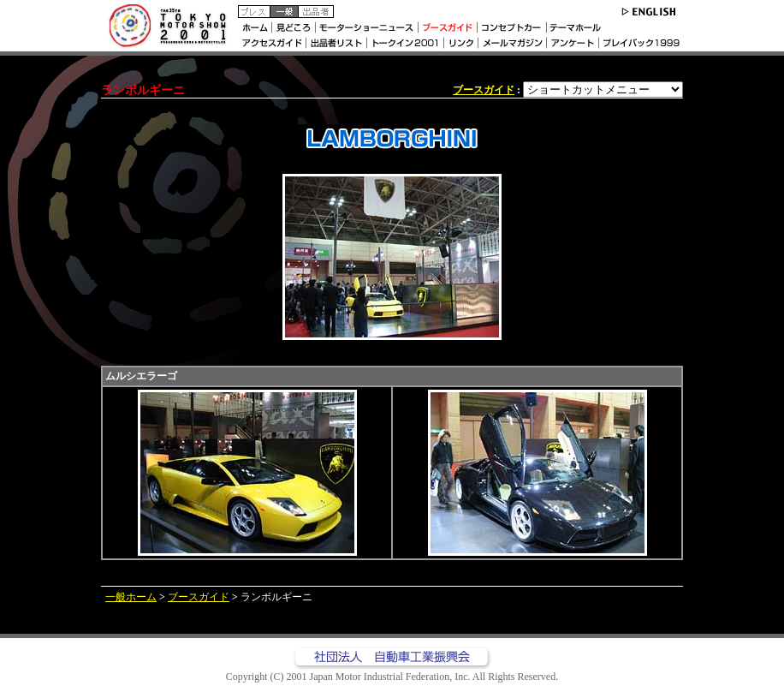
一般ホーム (131, 597)
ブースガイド (484, 90)
